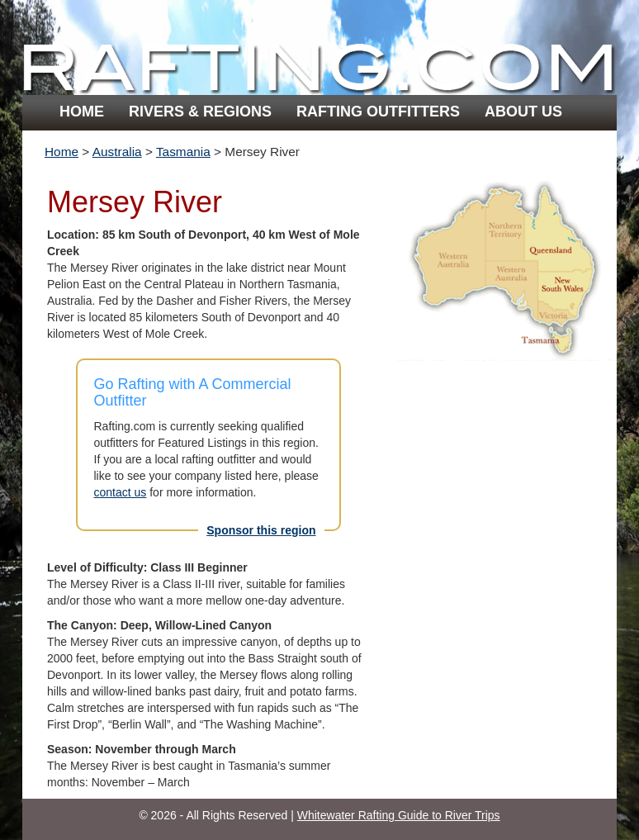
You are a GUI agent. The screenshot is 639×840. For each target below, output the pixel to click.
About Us (523, 112)
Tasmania (183, 152)
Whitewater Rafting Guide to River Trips (399, 815)
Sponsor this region (261, 530)
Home (82, 112)
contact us (121, 492)
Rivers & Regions (200, 112)
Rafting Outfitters (378, 112)
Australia (117, 152)
